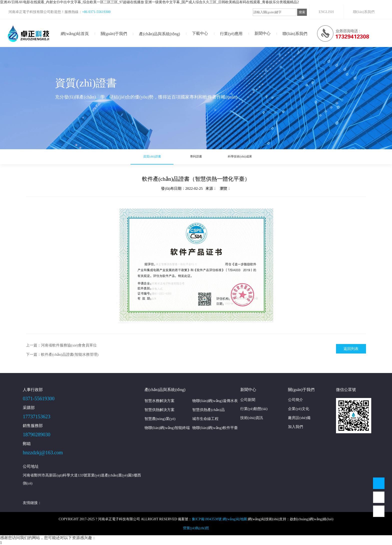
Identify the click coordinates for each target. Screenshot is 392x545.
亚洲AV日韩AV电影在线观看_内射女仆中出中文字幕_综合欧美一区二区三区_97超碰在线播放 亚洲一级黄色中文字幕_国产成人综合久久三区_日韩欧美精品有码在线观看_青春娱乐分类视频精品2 (149, 2)
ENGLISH (326, 12)
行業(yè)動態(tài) (254, 409)
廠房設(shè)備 (299, 418)
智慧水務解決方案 (159, 401)
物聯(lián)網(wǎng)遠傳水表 (215, 401)
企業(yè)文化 (298, 409)
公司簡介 (295, 400)
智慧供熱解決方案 (159, 410)
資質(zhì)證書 (155, 157)
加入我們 (295, 427)
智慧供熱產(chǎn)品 (208, 410)
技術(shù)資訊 (252, 418)
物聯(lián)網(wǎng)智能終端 (167, 428)
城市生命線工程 (205, 419)
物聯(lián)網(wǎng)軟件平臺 (215, 428)
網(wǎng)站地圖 (235, 519)
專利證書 (196, 157)
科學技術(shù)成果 (237, 157)
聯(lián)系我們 (364, 12)
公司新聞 (248, 400)
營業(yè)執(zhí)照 (196, 528)
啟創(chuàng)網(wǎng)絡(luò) (311, 519)
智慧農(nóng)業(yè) (160, 419)
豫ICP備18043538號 (207, 519)
